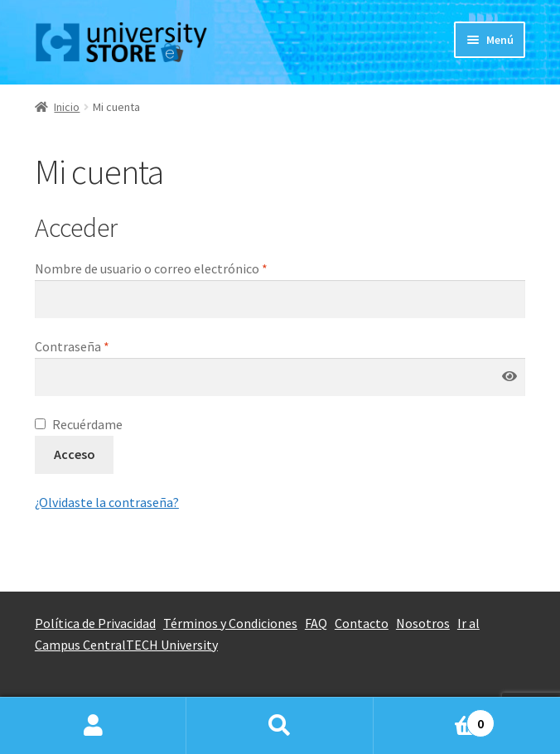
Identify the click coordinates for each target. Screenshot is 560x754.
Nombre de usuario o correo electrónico (151, 268)
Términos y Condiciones (230, 623)
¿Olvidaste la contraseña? (107, 502)
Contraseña (72, 346)
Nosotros (423, 623)
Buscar (280, 726)
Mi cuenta (93, 726)
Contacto (362, 623)
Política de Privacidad (95, 623)
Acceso (75, 454)
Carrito (434, 718)
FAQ (316, 623)
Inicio (67, 107)
